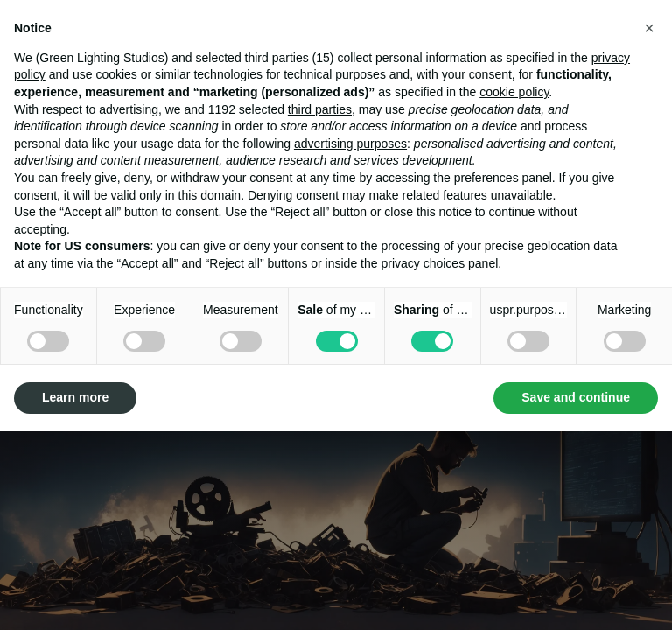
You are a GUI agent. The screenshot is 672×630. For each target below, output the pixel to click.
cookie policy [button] (514, 92)
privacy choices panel (439, 263)
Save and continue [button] (576, 397)
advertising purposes (350, 143)
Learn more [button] (75, 397)
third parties (320, 109)
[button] (649, 28)
